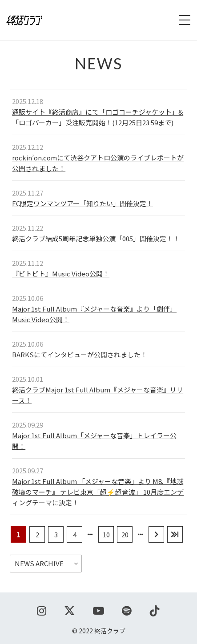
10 (106, 534)
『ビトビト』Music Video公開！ (61, 274)
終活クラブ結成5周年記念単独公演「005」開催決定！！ (96, 238)
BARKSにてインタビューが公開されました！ (80, 354)
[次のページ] (156, 534)
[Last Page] (175, 534)
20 (125, 534)
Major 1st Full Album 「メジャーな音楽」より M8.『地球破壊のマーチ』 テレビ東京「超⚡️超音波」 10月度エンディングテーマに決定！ (98, 492)
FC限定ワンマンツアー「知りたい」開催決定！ (82, 203)
